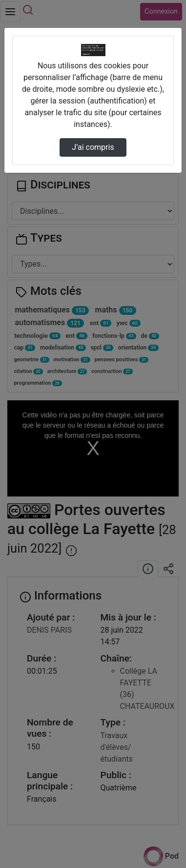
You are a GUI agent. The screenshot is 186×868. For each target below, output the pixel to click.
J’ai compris (93, 147)
